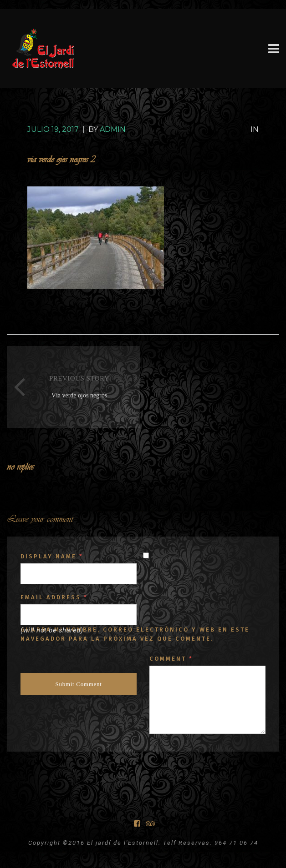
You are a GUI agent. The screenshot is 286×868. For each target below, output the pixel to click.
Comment (171, 659)
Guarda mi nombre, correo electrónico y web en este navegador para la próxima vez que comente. (135, 634)
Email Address (54, 597)
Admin (113, 129)
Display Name (52, 556)
